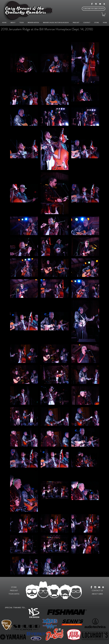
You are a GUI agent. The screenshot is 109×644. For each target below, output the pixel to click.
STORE (14, 587)
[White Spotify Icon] (104, 4)
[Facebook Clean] (92, 4)
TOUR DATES (14, 594)
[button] (94, 9)
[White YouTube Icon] (100, 4)
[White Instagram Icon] (96, 4)
